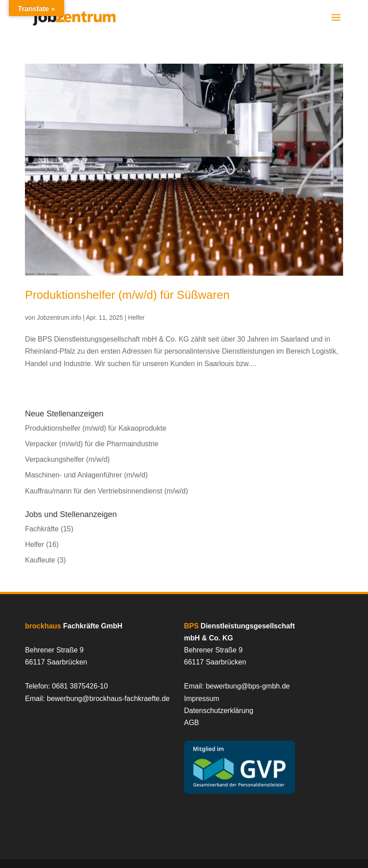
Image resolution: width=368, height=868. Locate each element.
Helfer (136, 318)
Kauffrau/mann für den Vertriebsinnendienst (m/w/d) (106, 491)
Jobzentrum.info (59, 318)
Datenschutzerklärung (218, 711)
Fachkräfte (42, 529)
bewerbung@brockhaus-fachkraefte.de (108, 699)
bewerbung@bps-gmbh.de (248, 686)
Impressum (201, 699)
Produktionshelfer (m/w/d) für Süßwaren (127, 295)
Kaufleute (40, 560)
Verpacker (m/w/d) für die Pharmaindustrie (92, 444)
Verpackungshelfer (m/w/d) (67, 459)
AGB (191, 723)
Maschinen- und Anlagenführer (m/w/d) (86, 475)
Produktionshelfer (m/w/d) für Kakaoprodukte (95, 428)
